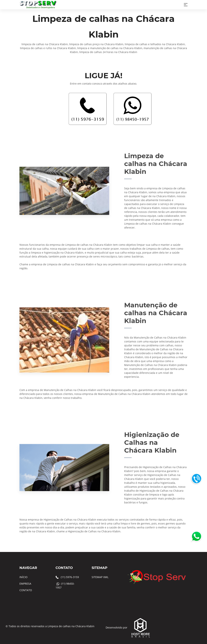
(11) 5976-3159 (70, 577)
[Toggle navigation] (186, 5)
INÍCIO (23, 577)
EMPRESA (25, 584)
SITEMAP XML (100, 577)
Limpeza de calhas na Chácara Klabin (71, 626)
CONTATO (26, 590)
